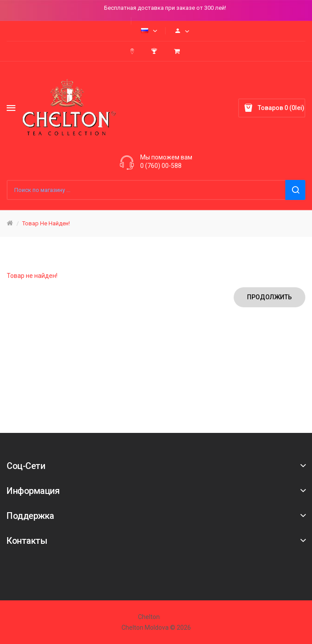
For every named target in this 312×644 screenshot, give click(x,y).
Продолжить (269, 297)
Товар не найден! (46, 223)
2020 (167, 617)
